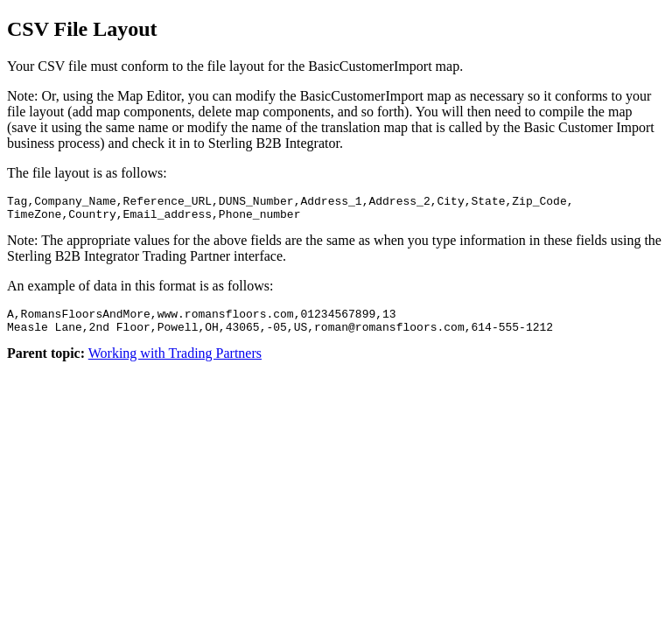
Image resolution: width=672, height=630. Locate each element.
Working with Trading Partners (175, 364)
